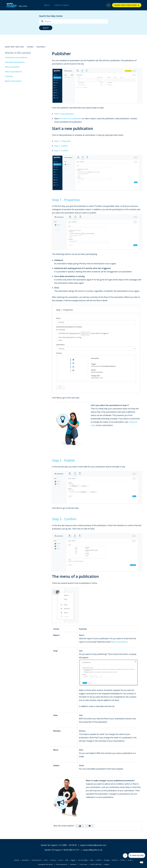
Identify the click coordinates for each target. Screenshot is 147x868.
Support (107, 864)
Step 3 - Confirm (61, 151)
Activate (16, 860)
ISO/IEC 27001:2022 (96, 864)
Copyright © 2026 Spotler (45, 864)
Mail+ (92, 860)
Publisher (9, 76)
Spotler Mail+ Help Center (126, 5)
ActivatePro (25, 860)
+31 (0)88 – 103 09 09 (68, 845)
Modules (30, 47)
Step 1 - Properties (62, 141)
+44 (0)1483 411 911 (71, 850)
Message (107, 860)
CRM (67, 860)
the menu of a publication (71, 118)
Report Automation (13, 81)
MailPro (99, 860)
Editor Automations (13, 72)
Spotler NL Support (49, 845)
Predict (123, 860)
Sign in (47, 5)
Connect (53, 860)
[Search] (74, 21)
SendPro (130, 860)
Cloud (61, 860)
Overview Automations (15, 62)
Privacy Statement (62, 864)
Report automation (119, 642)
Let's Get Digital (83, 860)
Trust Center (83, 864)
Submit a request (62, 5)
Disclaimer (73, 864)
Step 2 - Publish (61, 146)
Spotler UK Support (53, 850)
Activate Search (37, 860)
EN (108, 5)
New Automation (12, 67)
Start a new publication (64, 114)
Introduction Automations (16, 57)
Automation (41, 47)
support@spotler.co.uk (93, 850)
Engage (73, 860)
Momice (115, 860)
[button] (80, 826)
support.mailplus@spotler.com (93, 845)
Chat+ (46, 860)
